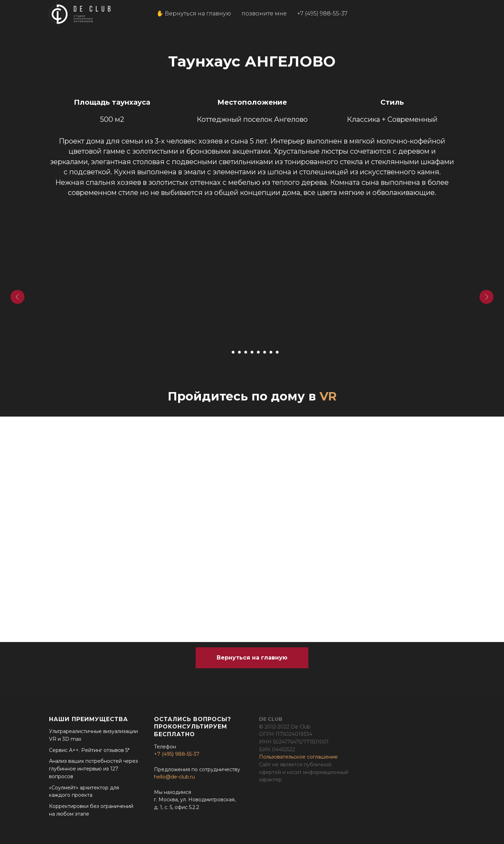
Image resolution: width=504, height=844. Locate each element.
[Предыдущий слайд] (17, 297)
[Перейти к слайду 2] (233, 352)
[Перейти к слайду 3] (239, 352)
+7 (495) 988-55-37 (322, 13)
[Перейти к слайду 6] (258, 352)
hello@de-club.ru (174, 777)
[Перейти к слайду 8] (271, 352)
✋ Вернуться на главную (194, 13)
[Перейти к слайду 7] (265, 352)
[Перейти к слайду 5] (252, 352)
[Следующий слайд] (486, 297)
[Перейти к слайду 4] (246, 352)
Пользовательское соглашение (298, 757)
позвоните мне (264, 13)
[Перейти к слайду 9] (277, 352)
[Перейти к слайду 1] (227, 352)
